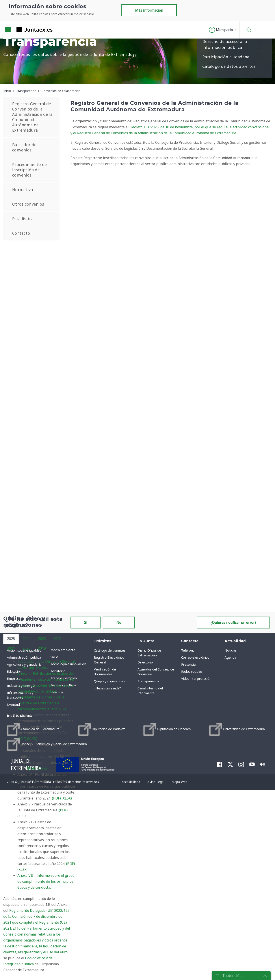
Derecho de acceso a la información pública (225, 44)
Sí (86, 623)
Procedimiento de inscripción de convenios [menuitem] (29, 170)
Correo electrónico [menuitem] (195, 657)
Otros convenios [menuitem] (28, 204)
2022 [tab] (57, 639)
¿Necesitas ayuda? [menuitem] (107, 688)
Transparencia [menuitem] (148, 681)
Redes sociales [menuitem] (192, 671)
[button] (223, 30)
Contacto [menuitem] (21, 233)
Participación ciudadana (226, 57)
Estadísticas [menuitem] (24, 219)
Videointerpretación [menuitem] (196, 678)
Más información (149, 10)
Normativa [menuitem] (23, 190)
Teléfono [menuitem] (188, 650)
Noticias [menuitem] (230, 650)
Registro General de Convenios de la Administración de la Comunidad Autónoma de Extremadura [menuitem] (32, 117)
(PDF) (22, 739)
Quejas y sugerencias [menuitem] (109, 681)
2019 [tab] (42, 648)
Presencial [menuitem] (189, 664)
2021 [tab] (11, 648)
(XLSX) (32, 739)
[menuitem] (102, 729)
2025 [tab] (11, 639)
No (119, 623)
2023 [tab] (42, 639)
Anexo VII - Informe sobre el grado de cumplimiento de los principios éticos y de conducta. (46, 881)
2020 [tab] (26, 648)
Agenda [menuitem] (230, 657)
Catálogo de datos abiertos (229, 66)
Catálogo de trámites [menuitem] (110, 650)
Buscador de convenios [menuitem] (24, 147)
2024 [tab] (26, 639)
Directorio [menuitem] (145, 662)
